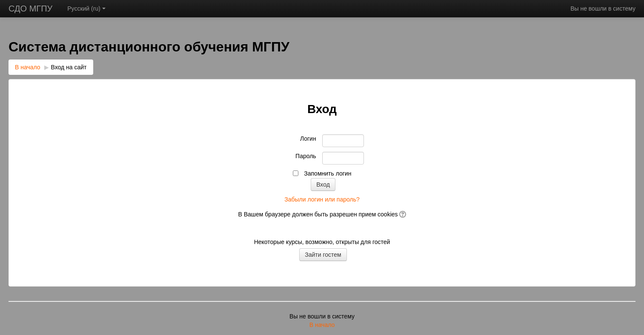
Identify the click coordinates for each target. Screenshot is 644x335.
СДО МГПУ (30, 9)
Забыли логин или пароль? (322, 199)
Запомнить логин (328, 173)
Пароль (306, 156)
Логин (308, 139)
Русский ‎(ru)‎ (86, 9)
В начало (28, 67)
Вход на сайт (69, 67)
